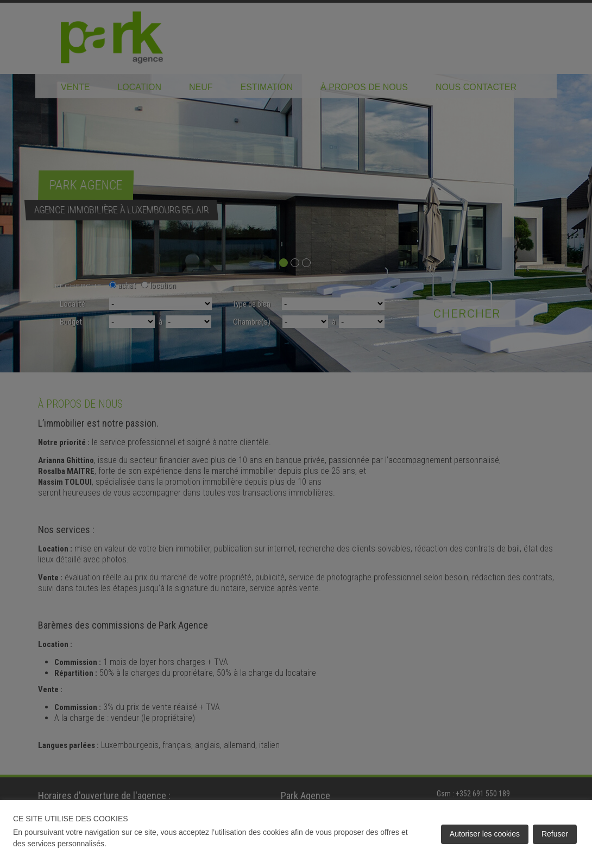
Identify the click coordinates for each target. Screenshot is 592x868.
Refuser (555, 834)
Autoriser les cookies (485, 834)
